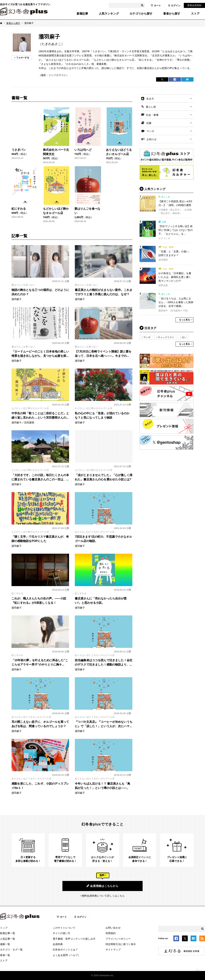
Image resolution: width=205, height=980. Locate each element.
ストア (195, 14)
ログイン (174, 5)
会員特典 (58, 944)
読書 (149, 123)
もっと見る (184, 320)
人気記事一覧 (8, 939)
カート (156, 5)
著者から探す (172, 14)
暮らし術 (151, 107)
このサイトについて (64, 928)
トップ (4, 928)
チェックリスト (166, 337)
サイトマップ (113, 950)
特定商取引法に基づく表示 (121, 944)
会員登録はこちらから (102, 886)
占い (184, 337)
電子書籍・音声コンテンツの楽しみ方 (74, 939)
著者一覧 (5, 955)
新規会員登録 (194, 5)
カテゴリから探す (141, 14)
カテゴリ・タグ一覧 (11, 950)
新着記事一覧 (8, 933)
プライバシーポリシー (118, 939)
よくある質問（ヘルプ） (67, 955)
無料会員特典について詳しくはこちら (103, 896)
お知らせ (152, 139)
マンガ (150, 131)
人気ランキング (109, 14)
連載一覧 (5, 944)
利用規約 (111, 933)
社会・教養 (152, 115)
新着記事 (82, 14)
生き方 (150, 99)
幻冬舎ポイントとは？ (65, 950)
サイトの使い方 (61, 933)
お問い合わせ (113, 928)
